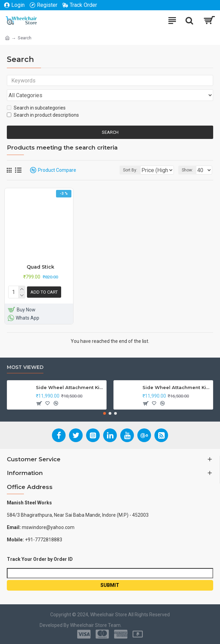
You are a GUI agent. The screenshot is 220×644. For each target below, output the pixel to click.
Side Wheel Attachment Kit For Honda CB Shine (70, 387)
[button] (105, 413)
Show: (187, 172)
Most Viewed (25, 367)
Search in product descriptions (43, 117)
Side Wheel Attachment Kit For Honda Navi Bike (176, 387)
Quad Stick (40, 269)
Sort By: (113, 172)
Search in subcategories (36, 110)
